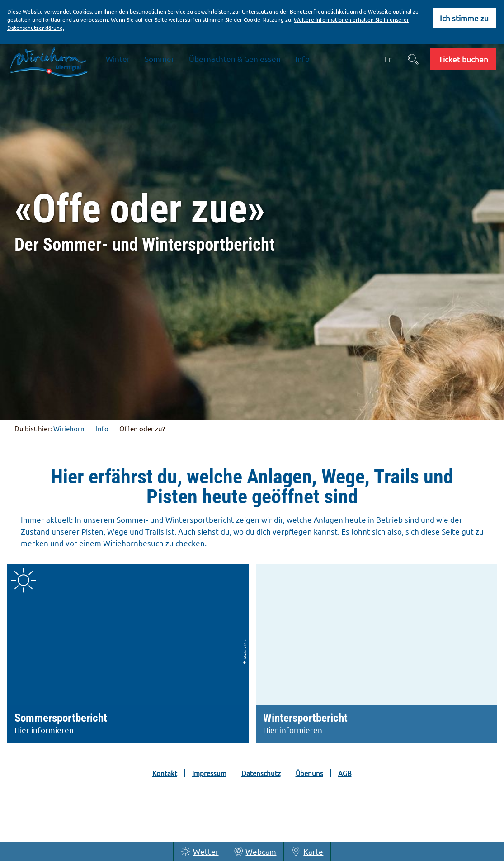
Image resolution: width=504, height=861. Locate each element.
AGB (345, 773)
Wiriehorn (69, 428)
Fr (388, 59)
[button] (463, 59)
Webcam (255, 852)
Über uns (309, 773)
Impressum (209, 773)
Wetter (200, 852)
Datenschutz (261, 773)
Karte (307, 852)
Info (102, 428)
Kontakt (165, 773)
